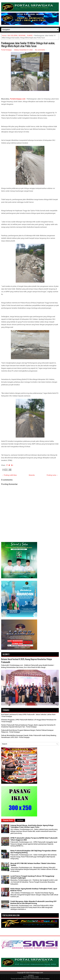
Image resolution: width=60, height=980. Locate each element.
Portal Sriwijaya (45, 979)
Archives (20, 820)
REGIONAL (22, 36)
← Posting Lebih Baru (9, 475)
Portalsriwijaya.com (18, 99)
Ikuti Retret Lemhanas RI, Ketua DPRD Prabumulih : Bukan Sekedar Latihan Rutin (28, 714)
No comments (40, 50)
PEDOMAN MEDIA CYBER (31, 977)
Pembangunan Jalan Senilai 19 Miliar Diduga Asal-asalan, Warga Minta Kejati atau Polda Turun (28, 44)
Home (4, 36)
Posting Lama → (52, 475)
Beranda (32, 475)
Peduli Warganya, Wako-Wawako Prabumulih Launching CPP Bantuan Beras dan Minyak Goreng (33, 902)
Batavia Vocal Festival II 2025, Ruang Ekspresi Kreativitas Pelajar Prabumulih (27, 661)
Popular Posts (8, 820)
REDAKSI (31, 975)
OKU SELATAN (13, 36)
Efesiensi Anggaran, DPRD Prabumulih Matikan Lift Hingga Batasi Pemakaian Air (29, 720)
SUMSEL (30, 36)
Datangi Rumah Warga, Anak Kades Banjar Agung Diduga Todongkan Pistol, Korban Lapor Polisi (32, 826)
